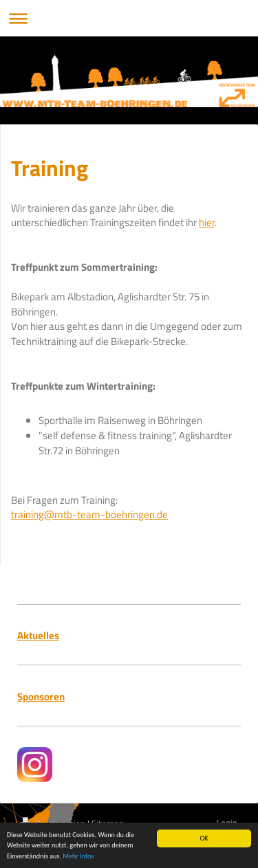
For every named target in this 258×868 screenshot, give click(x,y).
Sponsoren (41, 697)
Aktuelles (38, 635)
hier (207, 222)
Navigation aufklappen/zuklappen (129, 18)
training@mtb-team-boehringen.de (89, 514)
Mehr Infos (78, 857)
